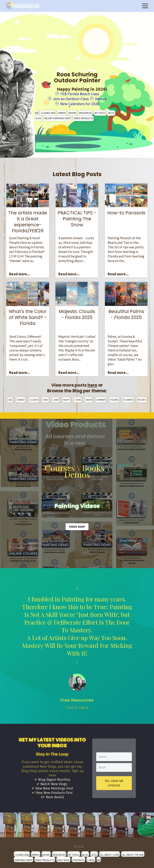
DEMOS (62, 112)
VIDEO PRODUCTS (83, 117)
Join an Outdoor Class (70, 98)
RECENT (142, 398)
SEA (10, 398)
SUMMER (101, 398)
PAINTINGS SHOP (23, 859)
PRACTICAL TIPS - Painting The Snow (77, 218)
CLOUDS (34, 398)
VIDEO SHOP (77, 526)
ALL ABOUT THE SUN (133, 854)
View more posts (74, 384)
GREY (46, 398)
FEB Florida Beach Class (80, 94)
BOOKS (72, 112)
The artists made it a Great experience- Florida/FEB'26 (28, 221)
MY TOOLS (100, 112)
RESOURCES (85, 112)
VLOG (38, 117)
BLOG (111, 112)
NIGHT (67, 398)
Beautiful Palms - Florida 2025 (126, 313)
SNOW (89, 398)
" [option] (77, 648)
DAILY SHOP (63, 859)
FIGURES (114, 398)
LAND (56, 398)
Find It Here (77, 706)
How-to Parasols (126, 212)
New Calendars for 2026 (80, 103)
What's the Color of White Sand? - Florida (28, 316)
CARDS (91, 859)
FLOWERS (128, 398)
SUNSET (21, 398)
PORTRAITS (78, 859)
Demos (104, 98)
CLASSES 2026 (48, 112)
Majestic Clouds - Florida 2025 (77, 313)
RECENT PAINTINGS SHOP (58, 117)
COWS (78, 398)
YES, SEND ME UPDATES (114, 782)
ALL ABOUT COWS (109, 854)
